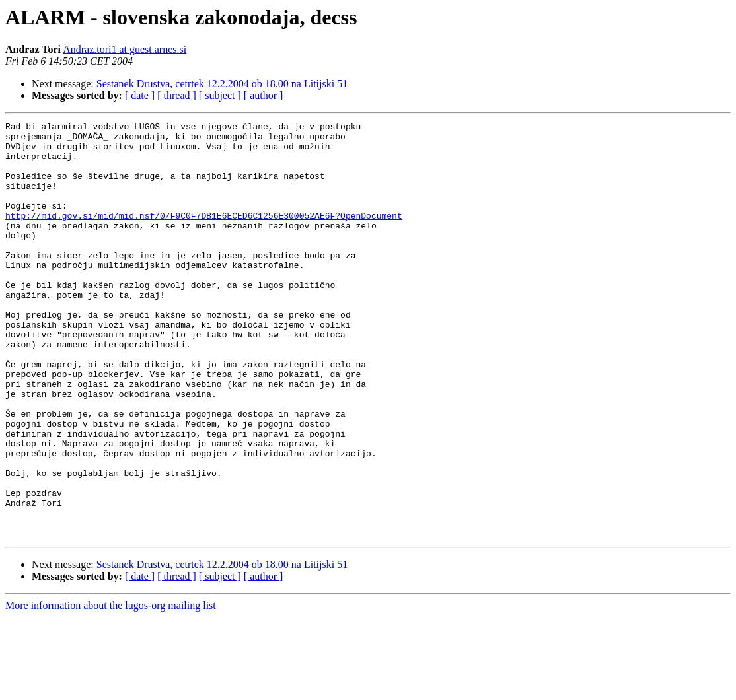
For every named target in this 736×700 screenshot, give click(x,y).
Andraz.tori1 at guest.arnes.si (125, 49)
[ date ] (140, 95)
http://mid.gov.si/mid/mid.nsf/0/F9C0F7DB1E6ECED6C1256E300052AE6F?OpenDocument (204, 235)
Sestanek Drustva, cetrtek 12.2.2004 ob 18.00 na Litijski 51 (222, 84)
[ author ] (264, 95)
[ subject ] (220, 95)
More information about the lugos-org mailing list (111, 688)
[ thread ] (177, 95)
